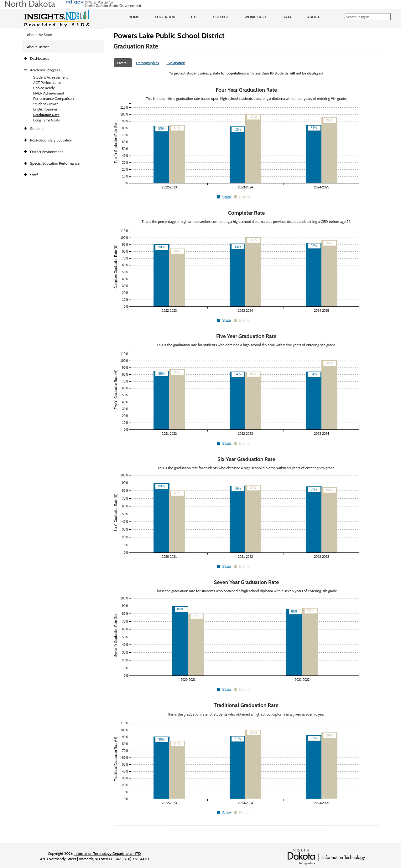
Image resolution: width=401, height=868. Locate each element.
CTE (194, 17)
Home (134, 17)
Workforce (256, 17)
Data (287, 17)
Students (37, 128)
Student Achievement (50, 77)
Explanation (176, 63)
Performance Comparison (54, 98)
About (313, 17)
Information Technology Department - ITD (107, 853)
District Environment (47, 152)
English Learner (45, 109)
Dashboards (39, 58)
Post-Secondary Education (51, 140)
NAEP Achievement (49, 93)
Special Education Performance (55, 163)
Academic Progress (45, 70)
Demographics (148, 63)
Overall (123, 63)
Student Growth (46, 104)
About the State (39, 35)
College (221, 17)
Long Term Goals (47, 120)
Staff (34, 175)
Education (165, 17)
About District (38, 47)
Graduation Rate (46, 115)
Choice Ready (44, 88)
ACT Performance (47, 82)
